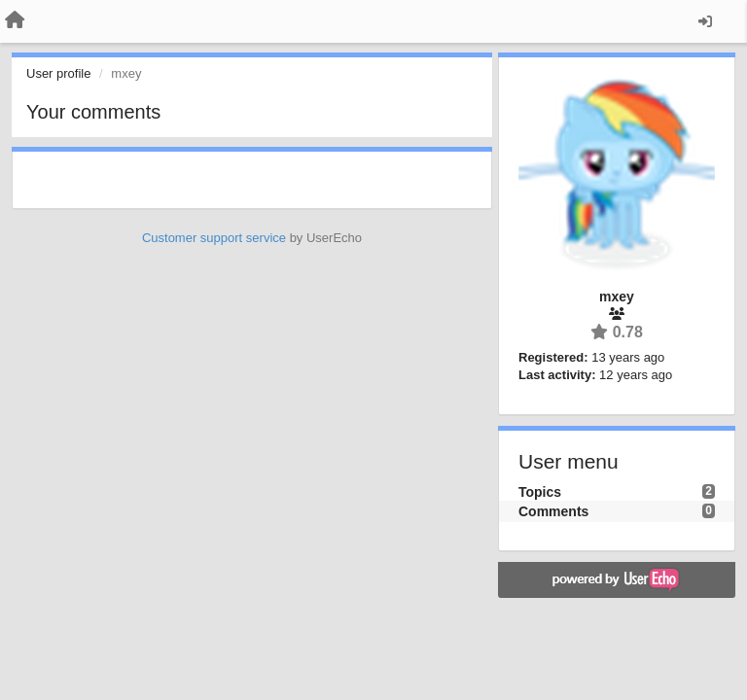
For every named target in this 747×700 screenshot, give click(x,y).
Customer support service (214, 238)
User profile (58, 73)
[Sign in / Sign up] (705, 21)
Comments (553, 511)
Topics (540, 492)
